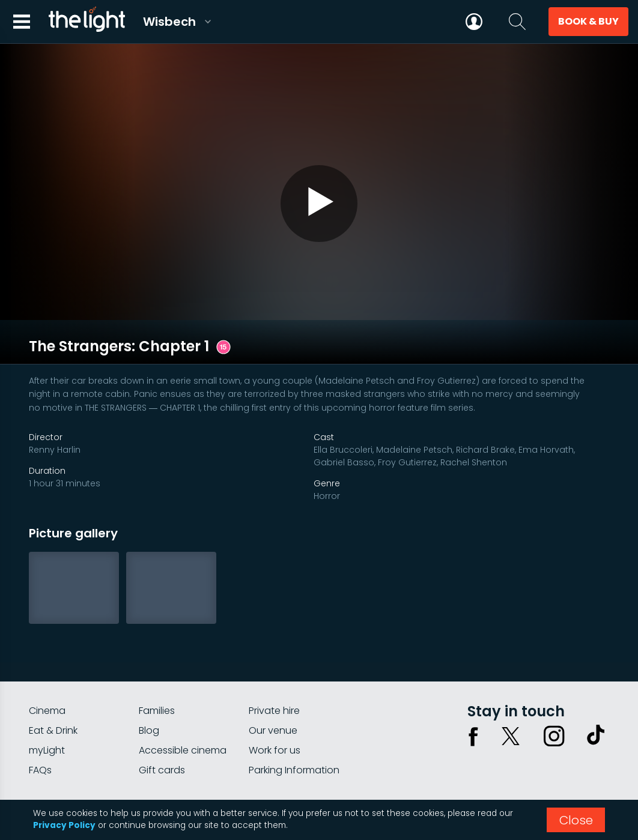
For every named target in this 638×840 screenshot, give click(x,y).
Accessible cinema (183, 696)
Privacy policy (488, 761)
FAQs (40, 716)
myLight (47, 696)
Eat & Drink (53, 676)
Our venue (273, 676)
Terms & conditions (568, 761)
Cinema (47, 657)
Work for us (275, 696)
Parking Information (294, 716)
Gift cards (162, 716)
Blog (149, 676)
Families (157, 657)
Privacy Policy (64, 825)
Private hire (274, 657)
